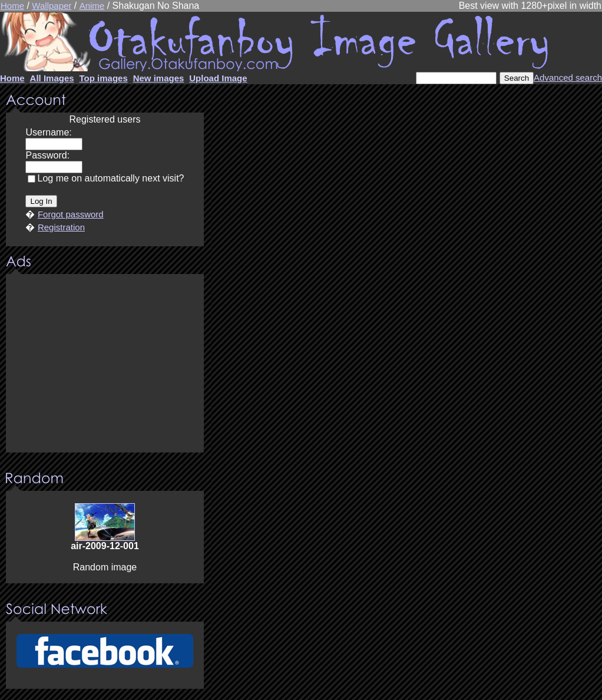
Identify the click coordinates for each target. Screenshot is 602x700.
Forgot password (71, 214)
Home (12, 6)
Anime (92, 6)
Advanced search (568, 77)
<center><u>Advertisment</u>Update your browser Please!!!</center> (105, 364)
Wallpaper (52, 6)
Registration (61, 227)
